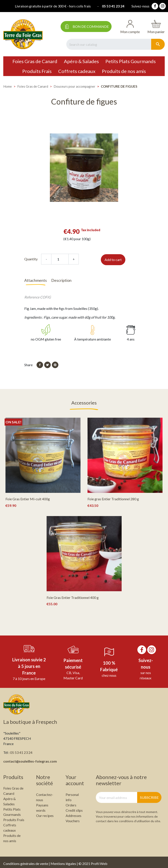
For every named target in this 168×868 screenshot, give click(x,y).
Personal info (72, 794)
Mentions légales (63, 861)
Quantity (31, 259)
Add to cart (113, 260)
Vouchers (73, 818)
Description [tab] (61, 280)
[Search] (109, 44)
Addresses (73, 813)
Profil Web (99, 861)
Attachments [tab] (36, 280)
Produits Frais (37, 71)
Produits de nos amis (124, 71)
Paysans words (42, 805)
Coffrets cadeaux (77, 71)
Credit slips (74, 808)
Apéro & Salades (81, 61)
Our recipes (45, 813)
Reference (32, 294)
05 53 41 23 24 (114, 6)
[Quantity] (60, 259)
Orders (71, 802)
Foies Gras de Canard (35, 61)
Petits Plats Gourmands (131, 61)
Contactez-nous (45, 794)
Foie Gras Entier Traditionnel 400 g (73, 595)
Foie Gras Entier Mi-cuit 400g (28, 496)
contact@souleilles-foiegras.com (30, 758)
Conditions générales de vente (26, 861)
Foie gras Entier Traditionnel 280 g (113, 496)
